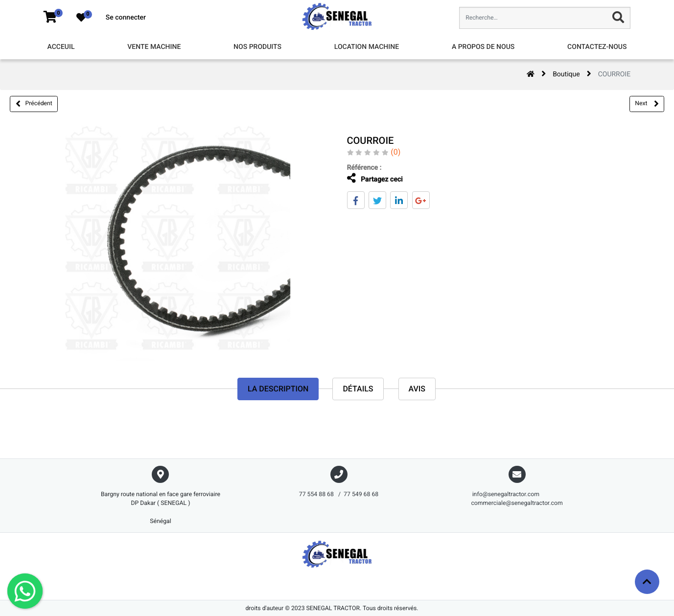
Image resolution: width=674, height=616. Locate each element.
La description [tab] (278, 389)
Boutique (566, 74)
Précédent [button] (34, 104)
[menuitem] (61, 47)
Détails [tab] (358, 389)
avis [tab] (417, 389)
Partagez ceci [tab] (375, 178)
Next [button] (647, 104)
